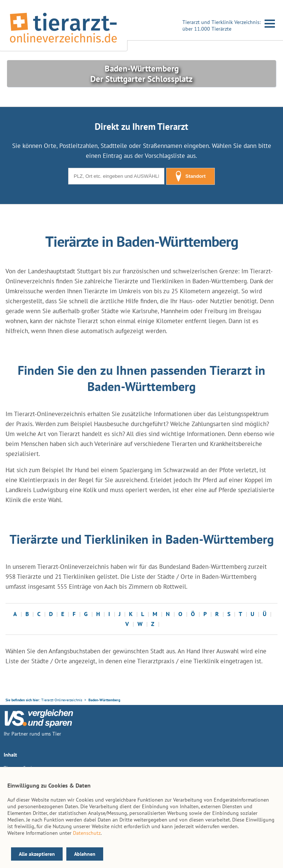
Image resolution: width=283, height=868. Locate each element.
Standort (191, 176)
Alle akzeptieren (37, 854)
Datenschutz (87, 833)
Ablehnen (85, 854)
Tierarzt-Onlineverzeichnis (62, 700)
